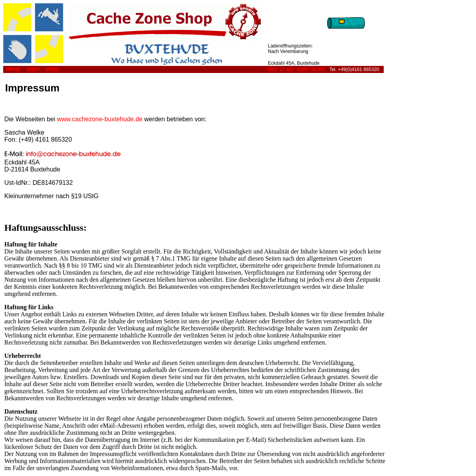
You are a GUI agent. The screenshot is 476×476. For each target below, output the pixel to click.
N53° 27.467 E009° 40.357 (297, 69)
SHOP (33, 69)
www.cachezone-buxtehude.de (100, 119)
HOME (13, 69)
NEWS (52, 69)
